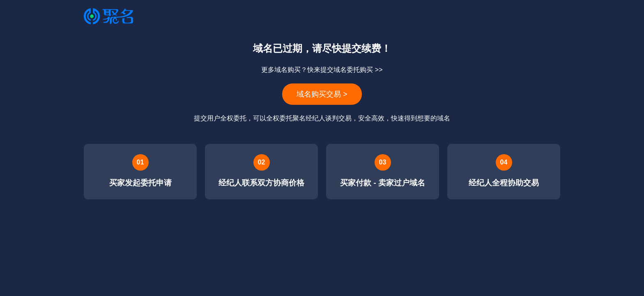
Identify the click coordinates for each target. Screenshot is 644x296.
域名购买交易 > (322, 94)
